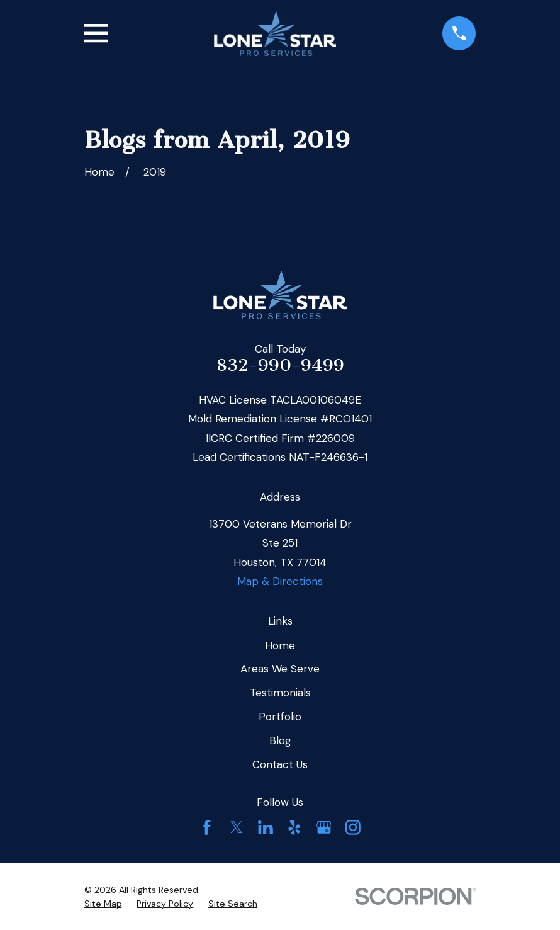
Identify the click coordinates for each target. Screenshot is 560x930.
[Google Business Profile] (324, 827)
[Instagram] (353, 827)
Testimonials (280, 693)
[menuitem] (103, 904)
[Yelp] (294, 827)
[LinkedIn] (266, 827)
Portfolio (280, 717)
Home (280, 645)
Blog (280, 740)
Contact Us (280, 764)
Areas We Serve (280, 669)
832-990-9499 (280, 365)
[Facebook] (207, 827)
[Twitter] (237, 827)
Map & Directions (280, 581)
